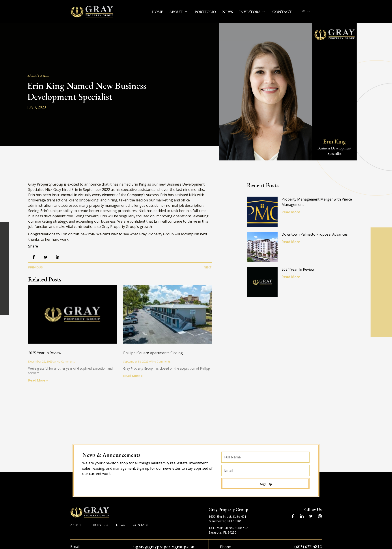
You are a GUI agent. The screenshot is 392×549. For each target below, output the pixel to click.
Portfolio (206, 12)
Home (159, 12)
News (228, 12)
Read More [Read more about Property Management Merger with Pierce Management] (292, 212)
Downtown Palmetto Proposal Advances (316, 236)
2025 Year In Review (45, 353)
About (180, 12)
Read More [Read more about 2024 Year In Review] (292, 279)
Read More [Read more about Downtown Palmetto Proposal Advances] (292, 243)
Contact (281, 12)
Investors (252, 12)
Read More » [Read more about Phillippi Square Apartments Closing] (133, 376)
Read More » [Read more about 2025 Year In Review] (38, 380)
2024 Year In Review (299, 272)
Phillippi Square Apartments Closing (153, 353)
